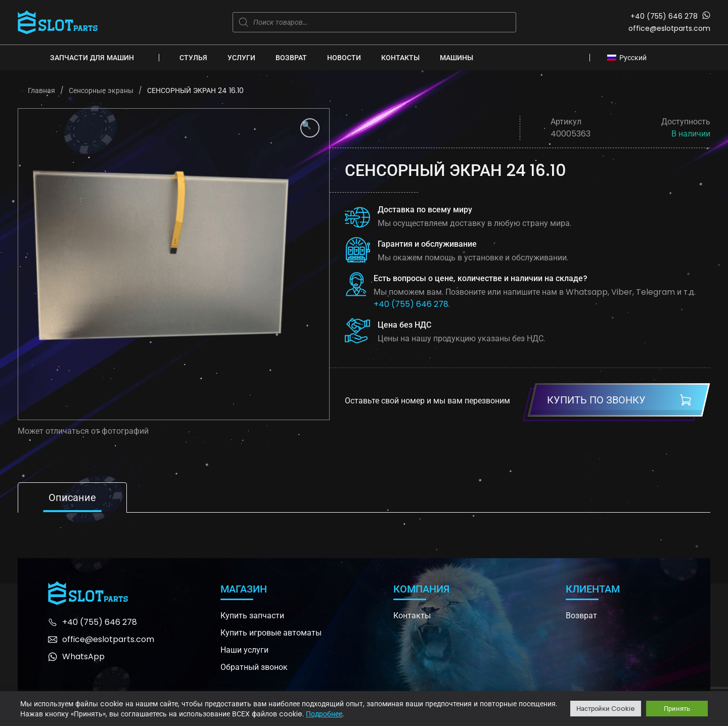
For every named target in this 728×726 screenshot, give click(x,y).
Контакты (400, 58)
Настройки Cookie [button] (606, 709)
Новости (344, 58)
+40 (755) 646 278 (664, 16)
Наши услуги (244, 650)
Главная (41, 90)
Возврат (291, 58)
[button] (310, 128)
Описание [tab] (72, 497)
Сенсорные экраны (101, 90)
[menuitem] (630, 57)
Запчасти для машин (92, 58)
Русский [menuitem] (633, 58)
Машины (457, 58)
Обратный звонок (254, 667)
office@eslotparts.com (669, 28)
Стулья (193, 58)
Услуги (241, 58)
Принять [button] (677, 709)
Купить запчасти (252, 616)
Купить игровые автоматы (271, 633)
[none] (630, 57)
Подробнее (324, 714)
